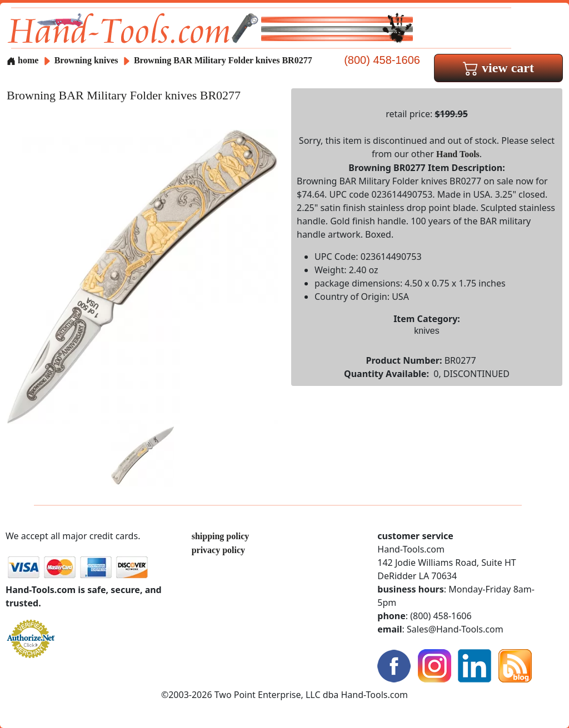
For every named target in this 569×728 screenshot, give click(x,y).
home (23, 60)
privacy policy (218, 550)
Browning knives (86, 60)
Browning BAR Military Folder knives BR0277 (223, 60)
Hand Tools (458, 154)
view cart (498, 68)
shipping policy (221, 536)
